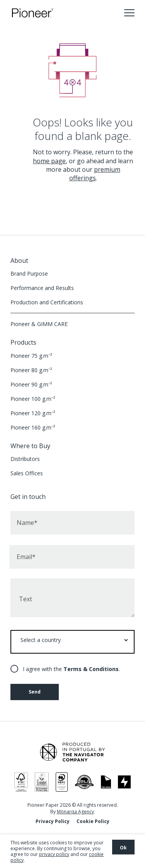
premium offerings (95, 174)
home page (49, 161)
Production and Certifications (47, 302)
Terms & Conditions (91, 669)
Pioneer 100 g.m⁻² (33, 399)
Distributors (25, 459)
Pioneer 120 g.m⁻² (33, 413)
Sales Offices (27, 473)
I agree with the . (71, 669)
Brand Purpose (29, 274)
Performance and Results (42, 288)
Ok (123, 848)
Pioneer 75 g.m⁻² (31, 356)
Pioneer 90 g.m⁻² (31, 384)
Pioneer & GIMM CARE (39, 324)
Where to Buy (30, 446)
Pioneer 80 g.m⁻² (31, 370)
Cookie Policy (93, 821)
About (19, 261)
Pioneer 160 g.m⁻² (33, 427)
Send (35, 692)
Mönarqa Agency (75, 812)
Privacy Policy (53, 821)
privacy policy (54, 854)
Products (23, 342)
